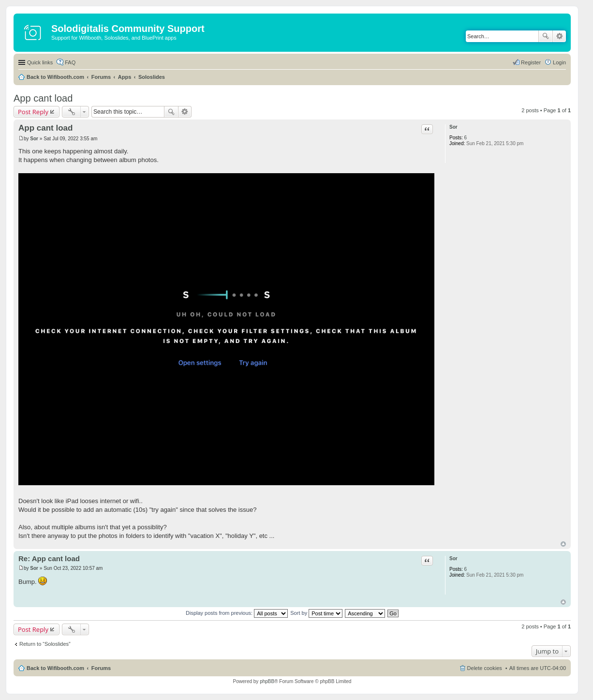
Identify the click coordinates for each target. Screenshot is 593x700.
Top (563, 544)
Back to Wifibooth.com (55, 77)
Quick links (40, 62)
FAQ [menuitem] (70, 62)
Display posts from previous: (237, 613)
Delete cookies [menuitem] (485, 668)
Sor (453, 127)
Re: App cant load (49, 559)
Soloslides (152, 77)
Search (546, 36)
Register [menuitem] (531, 62)
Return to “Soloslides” (45, 644)
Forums (101, 77)
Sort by (316, 613)
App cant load (43, 98)
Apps (125, 77)
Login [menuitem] (559, 62)
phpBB (267, 681)
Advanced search (559, 36)
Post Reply (33, 112)
